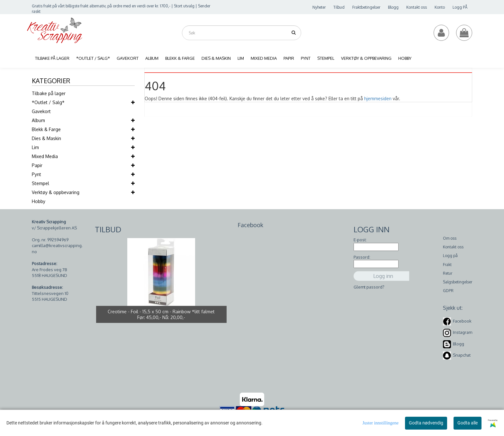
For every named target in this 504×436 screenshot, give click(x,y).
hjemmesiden (378, 98)
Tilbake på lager (49, 93)
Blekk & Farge (46, 129)
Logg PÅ (460, 7)
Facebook (462, 321)
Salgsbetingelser (458, 282)
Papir (37, 165)
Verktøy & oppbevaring (56, 192)
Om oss (450, 238)
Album (38, 120)
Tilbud (339, 7)
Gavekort (41, 111)
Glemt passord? (369, 287)
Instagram (463, 332)
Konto (440, 7)
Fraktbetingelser (366, 7)
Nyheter (319, 7)
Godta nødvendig (426, 423)
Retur (448, 273)
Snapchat (462, 355)
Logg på (450, 256)
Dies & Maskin (46, 138)
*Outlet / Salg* (48, 102)
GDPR (448, 291)
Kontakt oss (417, 7)
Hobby (39, 201)
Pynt (36, 174)
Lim (35, 147)
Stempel (40, 183)
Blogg (393, 7)
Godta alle (468, 423)
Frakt (447, 265)
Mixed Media (45, 156)
